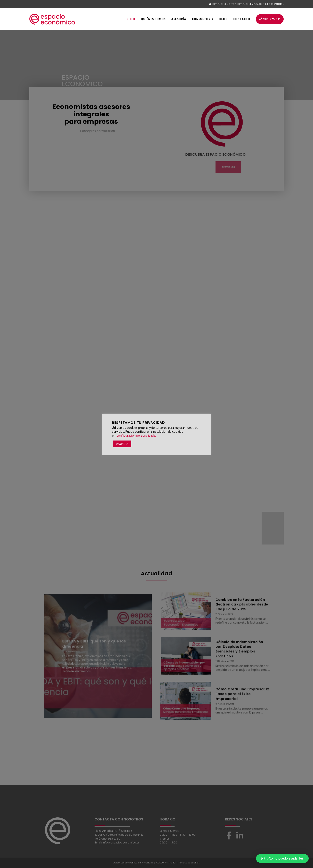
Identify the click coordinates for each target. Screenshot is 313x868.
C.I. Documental (275, 4)
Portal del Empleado (250, 4)
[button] (282, 858)
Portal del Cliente (221, 4)
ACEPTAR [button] (122, 444)
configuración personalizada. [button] (136, 436)
